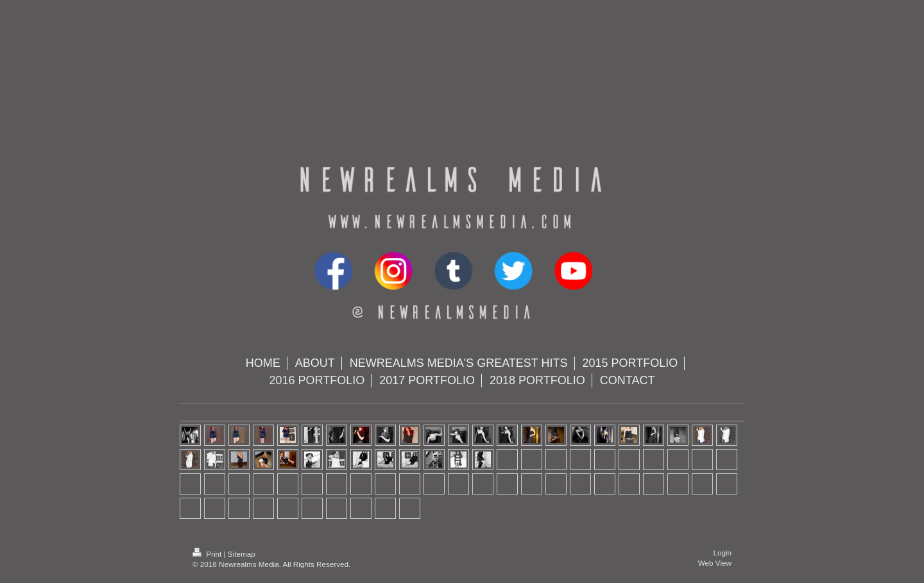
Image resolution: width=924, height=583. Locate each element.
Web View (715, 563)
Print (208, 554)
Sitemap (242, 554)
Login (722, 553)
